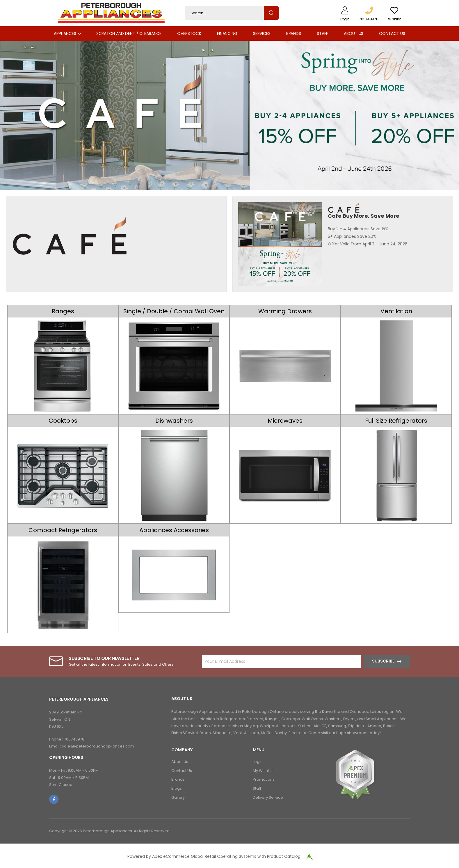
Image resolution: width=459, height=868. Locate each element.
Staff (322, 33)
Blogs (177, 788)
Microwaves (285, 421)
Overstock (189, 33)
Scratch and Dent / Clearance (129, 33)
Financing (227, 33)
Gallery (178, 797)
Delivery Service (268, 797)
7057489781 (75, 739)
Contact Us (392, 33)
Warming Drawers (285, 311)
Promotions (264, 779)
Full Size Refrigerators (396, 421)
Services (262, 33)
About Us (354, 33)
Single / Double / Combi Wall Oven (174, 311)
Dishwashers (174, 421)
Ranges (63, 311)
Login (258, 762)
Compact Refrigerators (63, 530)
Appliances (65, 33)
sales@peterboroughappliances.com (98, 746)
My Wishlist (263, 771)
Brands (294, 33)
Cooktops (63, 421)
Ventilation (396, 311)
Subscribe (383, 661)
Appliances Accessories (174, 530)
